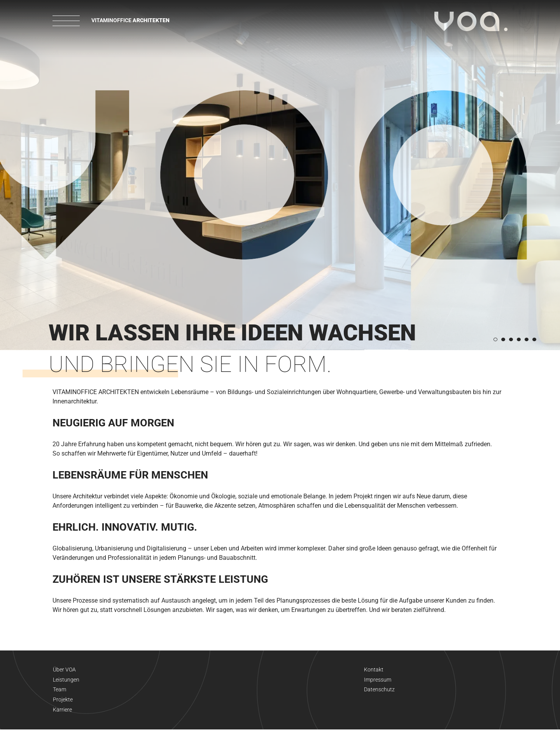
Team (59, 694)
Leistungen (66, 682)
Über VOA (65, 671)
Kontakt (374, 671)
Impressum (378, 682)
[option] (280, 175)
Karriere (62, 717)
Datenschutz (379, 694)
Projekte (63, 706)
